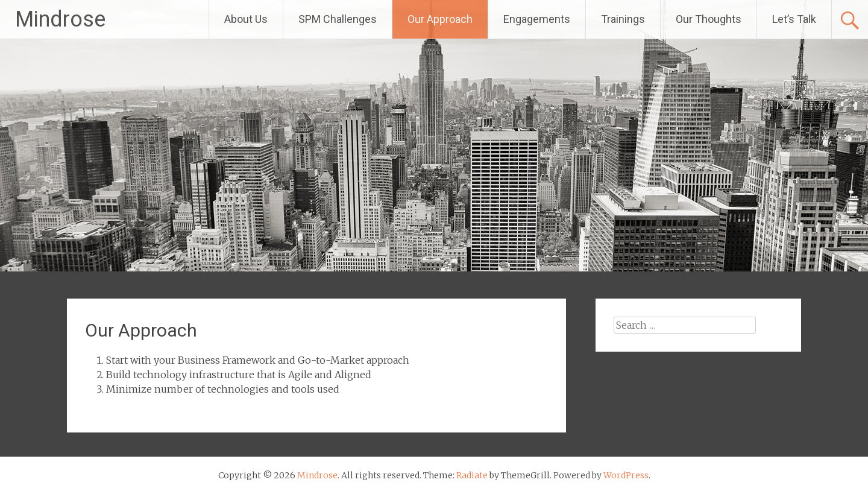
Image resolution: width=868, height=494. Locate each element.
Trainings (623, 19)
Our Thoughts (709, 19)
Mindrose (60, 19)
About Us (246, 19)
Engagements (537, 19)
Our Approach (440, 19)
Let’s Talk (794, 19)
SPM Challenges (338, 19)
